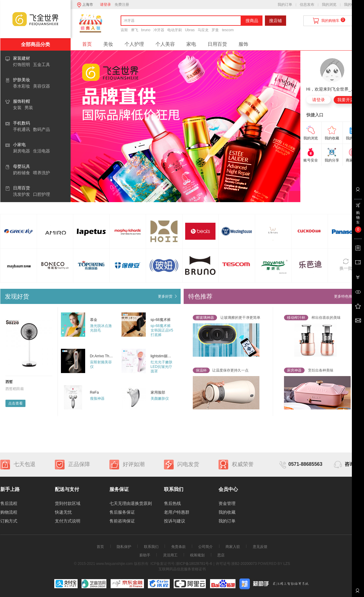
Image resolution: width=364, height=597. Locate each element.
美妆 (108, 44)
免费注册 (122, 5)
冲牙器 (159, 30)
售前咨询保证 (122, 521)
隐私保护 (124, 547)
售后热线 (172, 503)
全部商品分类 (35, 44)
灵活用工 (170, 555)
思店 (221, 555)
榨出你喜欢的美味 (312, 318)
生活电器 (42, 151)
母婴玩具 (22, 166)
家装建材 (22, 58)
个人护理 (134, 44)
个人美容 (165, 44)
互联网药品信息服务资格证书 (182, 569)
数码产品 (42, 129)
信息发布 (307, 5)
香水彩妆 (22, 86)
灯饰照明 (22, 65)
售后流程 (9, 503)
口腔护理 (42, 194)
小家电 (19, 145)
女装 (17, 108)
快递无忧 (63, 512)
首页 (87, 44)
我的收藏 (351, 5)
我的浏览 (329, 5)
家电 (191, 44)
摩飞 (135, 30)
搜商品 (252, 21)
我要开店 (346, 100)
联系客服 (357, 593)
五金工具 (42, 65)
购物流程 (9, 512)
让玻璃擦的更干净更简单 (227, 318)
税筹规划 (197, 555)
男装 (29, 108)
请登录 (105, 5)
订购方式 (9, 521)
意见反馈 (260, 547)
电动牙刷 (175, 30)
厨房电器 (22, 151)
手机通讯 (22, 129)
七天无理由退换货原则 (131, 503)
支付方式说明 (68, 521)
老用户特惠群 (177, 512)
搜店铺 (276, 21)
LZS (286, 564)
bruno (146, 30)
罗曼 (215, 30)
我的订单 (285, 5)
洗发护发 (22, 194)
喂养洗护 (42, 173)
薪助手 (145, 555)
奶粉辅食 (22, 173)
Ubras (190, 30)
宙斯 (124, 30)
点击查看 (15, 403)
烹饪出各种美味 (309, 370)
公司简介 (205, 547)
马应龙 (203, 30)
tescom (228, 30)
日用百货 (22, 188)
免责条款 (179, 547)
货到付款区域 (68, 503)
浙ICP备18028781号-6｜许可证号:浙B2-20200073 (216, 564)
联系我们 (151, 547)
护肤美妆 (22, 80)
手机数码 (22, 123)
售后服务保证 (122, 512)
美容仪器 (42, 86)
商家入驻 (233, 547)
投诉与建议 (175, 521)
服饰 (243, 44)
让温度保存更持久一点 (221, 370)
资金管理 (227, 503)
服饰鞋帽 (22, 101)
